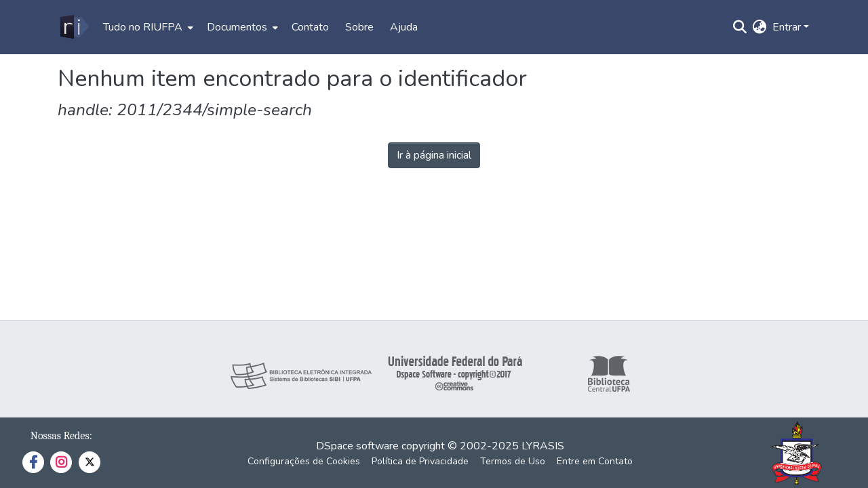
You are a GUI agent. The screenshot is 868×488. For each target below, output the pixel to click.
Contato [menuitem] (310, 27)
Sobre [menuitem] (359, 27)
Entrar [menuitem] (787, 27)
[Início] (74, 27)
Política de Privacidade (420, 461)
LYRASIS (543, 446)
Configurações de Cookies (304, 461)
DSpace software (357, 446)
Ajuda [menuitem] (404, 27)
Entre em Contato (595, 461)
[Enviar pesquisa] (740, 27)
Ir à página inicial (434, 155)
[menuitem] (147, 27)
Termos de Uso (513, 461)
